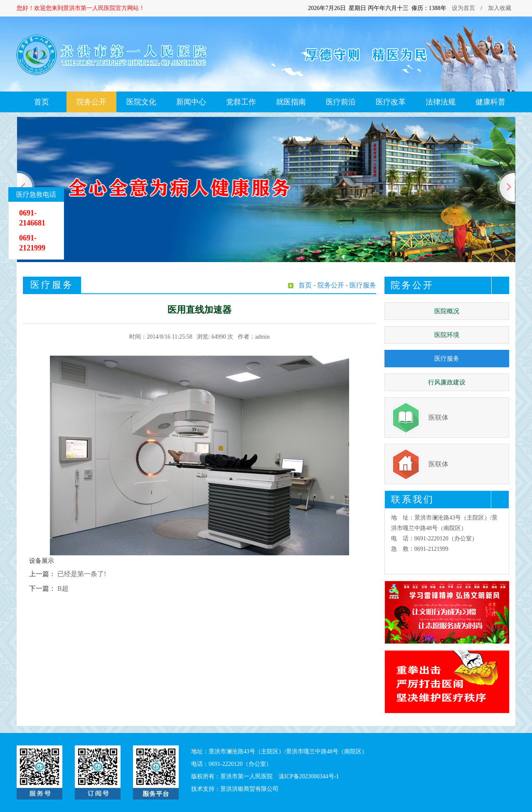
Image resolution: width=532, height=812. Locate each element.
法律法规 (441, 102)
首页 (42, 102)
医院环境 (447, 335)
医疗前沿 (341, 102)
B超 (63, 588)
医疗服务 (447, 359)
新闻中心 (191, 102)
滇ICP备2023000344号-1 (309, 776)
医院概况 (447, 311)
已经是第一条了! (82, 574)
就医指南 (291, 102)
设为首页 (463, 8)
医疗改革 (391, 102)
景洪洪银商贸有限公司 (249, 789)
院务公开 (91, 102)
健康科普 (490, 102)
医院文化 (141, 102)
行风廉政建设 (447, 382)
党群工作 (241, 102)
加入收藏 (500, 8)
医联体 (438, 417)
